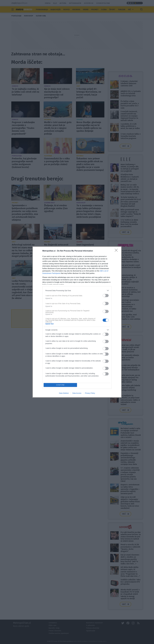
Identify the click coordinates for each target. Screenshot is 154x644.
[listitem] (77, 290)
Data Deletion (64, 393)
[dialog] (77, 322)
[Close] (117, 251)
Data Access (77, 393)
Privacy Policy (90, 393)
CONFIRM (60, 385)
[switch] (106, 296)
